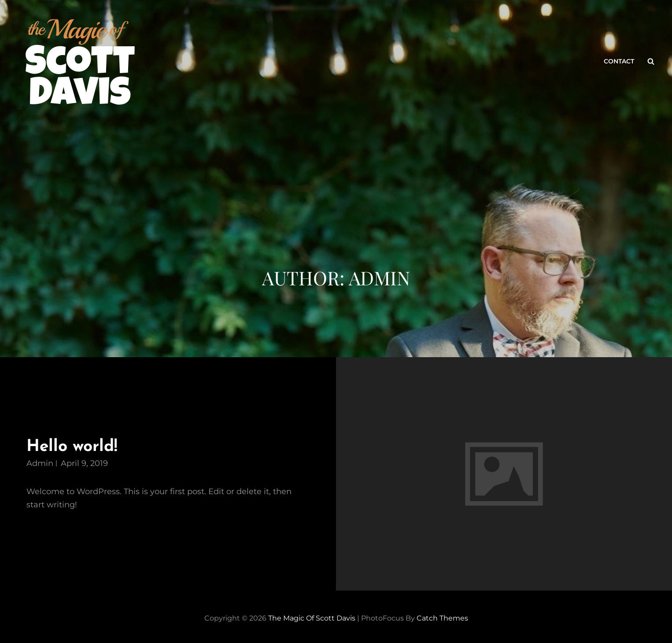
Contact (619, 61)
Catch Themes (442, 618)
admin (40, 463)
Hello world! (72, 447)
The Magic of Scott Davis (312, 618)
